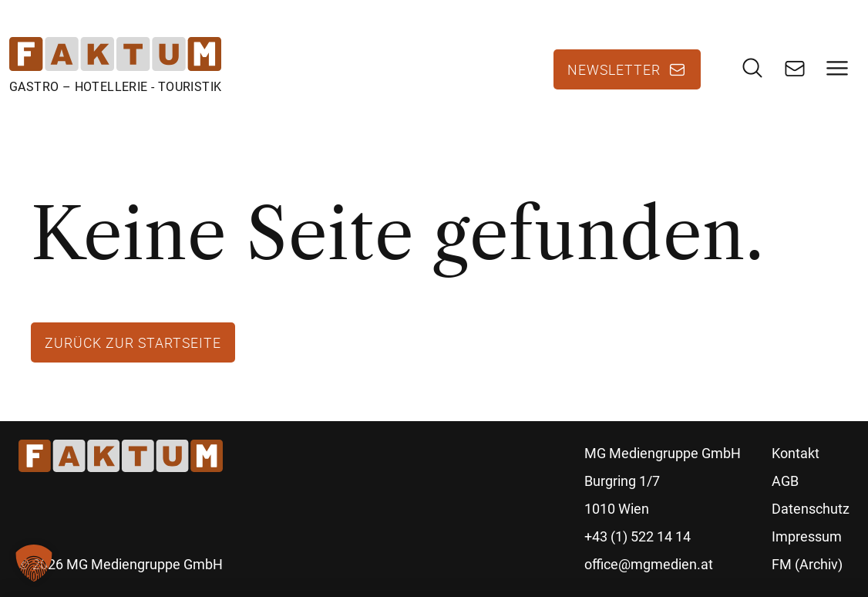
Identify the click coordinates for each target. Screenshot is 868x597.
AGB (785, 481)
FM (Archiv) (807, 564)
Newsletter (614, 69)
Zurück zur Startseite (133, 342)
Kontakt (796, 453)
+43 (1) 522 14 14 (638, 536)
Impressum (807, 536)
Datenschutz (811, 509)
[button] (34, 563)
